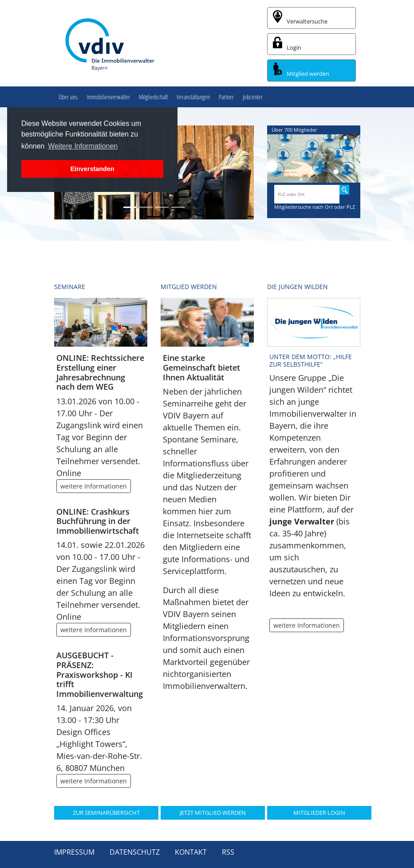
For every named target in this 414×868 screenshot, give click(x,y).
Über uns (68, 97)
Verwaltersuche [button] (300, 18)
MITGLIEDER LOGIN (319, 813)
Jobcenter (253, 97)
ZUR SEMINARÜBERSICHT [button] (106, 813)
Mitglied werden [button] (301, 70)
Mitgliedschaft (153, 97)
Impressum (74, 852)
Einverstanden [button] (92, 169)
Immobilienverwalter (108, 97)
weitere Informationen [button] (94, 486)
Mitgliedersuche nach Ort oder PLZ (315, 207)
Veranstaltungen (193, 97)
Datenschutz (135, 852)
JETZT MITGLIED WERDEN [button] (213, 813)
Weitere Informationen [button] (83, 146)
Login (287, 44)
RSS (228, 852)
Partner (226, 97)
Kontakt (191, 852)
